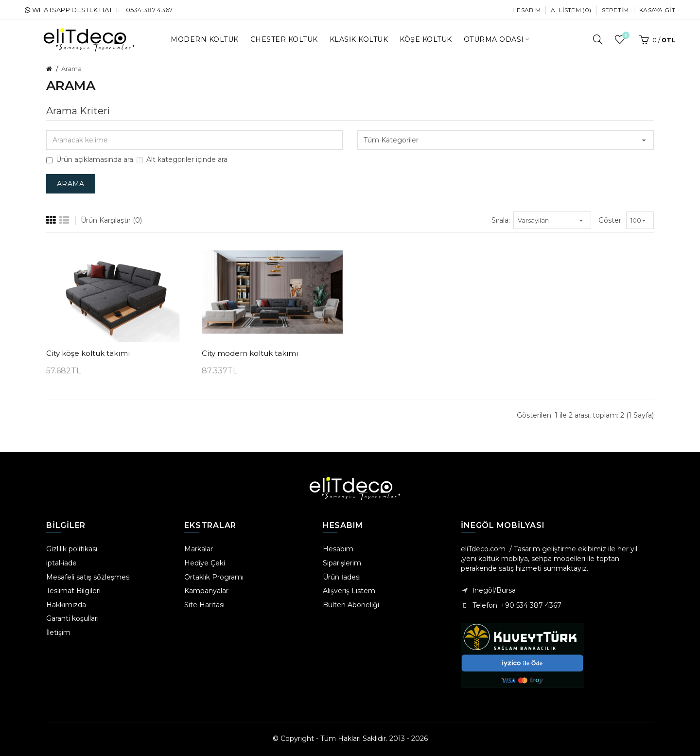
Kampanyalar (206, 591)
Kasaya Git (657, 10)
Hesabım (526, 10)
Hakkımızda (66, 605)
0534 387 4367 (149, 10)
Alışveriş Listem (349, 591)
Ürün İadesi (342, 577)
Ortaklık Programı (214, 577)
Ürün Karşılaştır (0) (111, 220)
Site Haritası (204, 605)
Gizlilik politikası (72, 549)
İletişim (58, 633)
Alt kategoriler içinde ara (182, 159)
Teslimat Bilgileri (73, 591)
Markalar (199, 549)
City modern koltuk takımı (250, 353)
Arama (71, 69)
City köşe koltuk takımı (88, 353)
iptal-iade (61, 563)
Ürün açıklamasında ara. (90, 159)
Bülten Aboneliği (351, 605)
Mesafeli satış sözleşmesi (88, 577)
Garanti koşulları (72, 618)
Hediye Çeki (205, 563)
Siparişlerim (342, 563)
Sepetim (615, 10)
